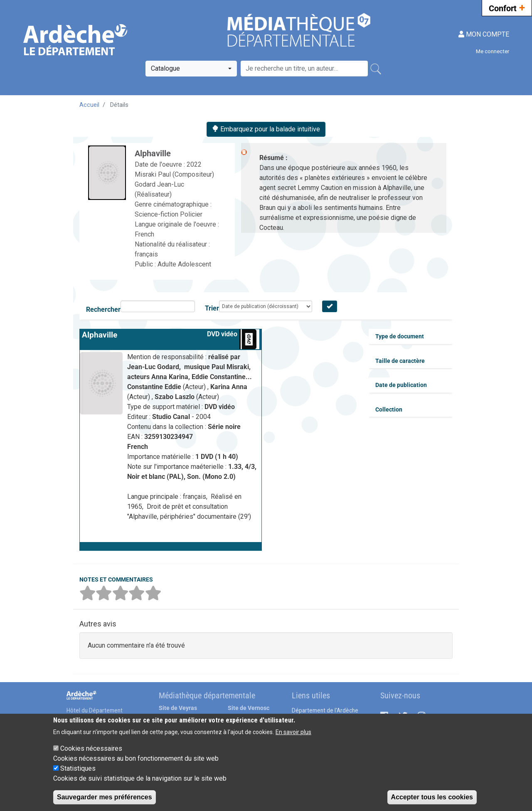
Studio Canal (172, 417)
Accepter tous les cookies (432, 797)
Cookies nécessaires (91, 748)
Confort (507, 7)
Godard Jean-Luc (159, 184)
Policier (191, 214)
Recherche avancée (268, 56)
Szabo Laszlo (175, 397)
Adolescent (195, 264)
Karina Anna (229, 387)
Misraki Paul (154, 174)
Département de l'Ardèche (325, 710)
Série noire (224, 427)
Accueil (89, 105)
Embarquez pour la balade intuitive (266, 129)
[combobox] (191, 69)
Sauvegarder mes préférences (105, 797)
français (146, 254)
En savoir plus (293, 732)
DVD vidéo (222, 334)
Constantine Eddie (155, 387)
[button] (171, 546)
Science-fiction (157, 214)
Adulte (168, 264)
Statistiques (78, 768)
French (144, 234)
